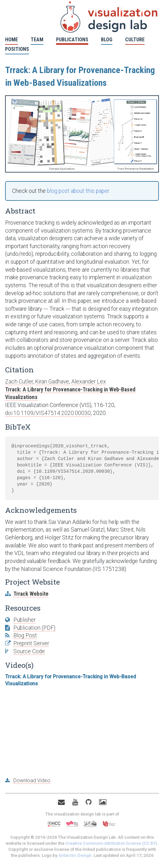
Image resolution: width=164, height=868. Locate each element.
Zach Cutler (19, 382)
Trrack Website (31, 594)
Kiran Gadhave (52, 382)
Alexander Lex (89, 382)
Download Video (32, 780)
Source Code (29, 651)
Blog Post (25, 635)
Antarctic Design (75, 855)
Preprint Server (31, 643)
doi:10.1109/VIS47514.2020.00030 (48, 413)
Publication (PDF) (34, 628)
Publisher (25, 620)
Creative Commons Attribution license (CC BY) (111, 843)
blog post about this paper (78, 191)
